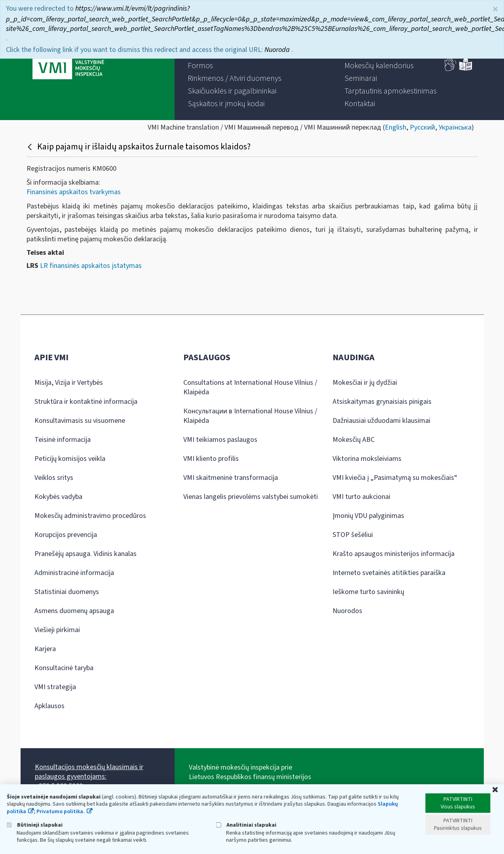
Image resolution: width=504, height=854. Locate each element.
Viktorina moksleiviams (367, 459)
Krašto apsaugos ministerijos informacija (394, 554)
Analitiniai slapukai (246, 825)
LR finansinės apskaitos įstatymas (91, 266)
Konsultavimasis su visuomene (80, 421)
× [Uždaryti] (495, 9)
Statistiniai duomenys (67, 592)
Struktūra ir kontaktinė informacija (86, 402)
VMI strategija (55, 687)
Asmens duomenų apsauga (74, 611)
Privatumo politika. (61, 812)
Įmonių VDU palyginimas (368, 516)
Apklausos (49, 706)
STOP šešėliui (353, 535)
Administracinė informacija (74, 573)
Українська (455, 127)
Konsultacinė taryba (64, 668)
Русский (422, 127)
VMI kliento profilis (211, 459)
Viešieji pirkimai (57, 630)
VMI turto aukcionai (361, 497)
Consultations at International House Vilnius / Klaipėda (250, 387)
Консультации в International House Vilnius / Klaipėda (250, 416)
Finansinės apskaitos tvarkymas (74, 192)
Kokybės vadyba (58, 497)
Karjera (45, 649)
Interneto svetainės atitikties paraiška (389, 573)
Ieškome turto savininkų (368, 592)
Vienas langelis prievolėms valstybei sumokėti (251, 497)
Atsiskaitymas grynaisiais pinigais (382, 402)
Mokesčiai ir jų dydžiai (365, 383)
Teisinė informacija (63, 440)
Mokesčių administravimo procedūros (90, 516)
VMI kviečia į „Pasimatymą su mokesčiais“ (395, 478)
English (396, 127)
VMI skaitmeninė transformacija (231, 478)
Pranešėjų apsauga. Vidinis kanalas (86, 554)
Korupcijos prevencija (66, 535)
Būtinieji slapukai (35, 825)
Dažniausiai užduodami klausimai (381, 421)
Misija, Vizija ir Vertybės (69, 383)
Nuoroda (278, 49)
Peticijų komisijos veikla (70, 459)
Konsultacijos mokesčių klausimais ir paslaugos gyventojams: (89, 772)
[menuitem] (200, 66)
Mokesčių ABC (354, 440)
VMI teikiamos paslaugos (220, 440)
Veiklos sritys (54, 478)
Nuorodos (347, 611)
